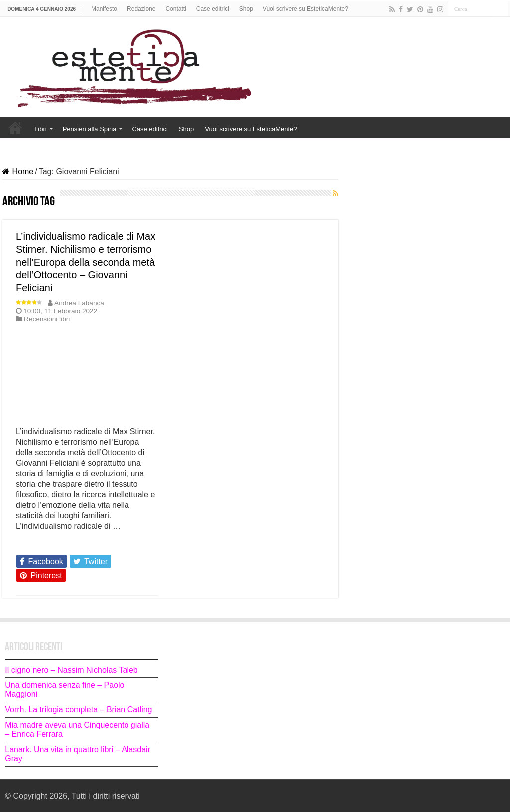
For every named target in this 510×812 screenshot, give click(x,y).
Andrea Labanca (79, 303)
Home (15, 128)
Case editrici (213, 9)
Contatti (176, 9)
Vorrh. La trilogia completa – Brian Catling (78, 710)
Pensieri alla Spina (90, 129)
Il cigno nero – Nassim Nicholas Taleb (71, 670)
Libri (41, 129)
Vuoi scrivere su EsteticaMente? (306, 9)
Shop (246, 9)
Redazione (141, 9)
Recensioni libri (47, 319)
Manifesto (104, 9)
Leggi (29, 543)
